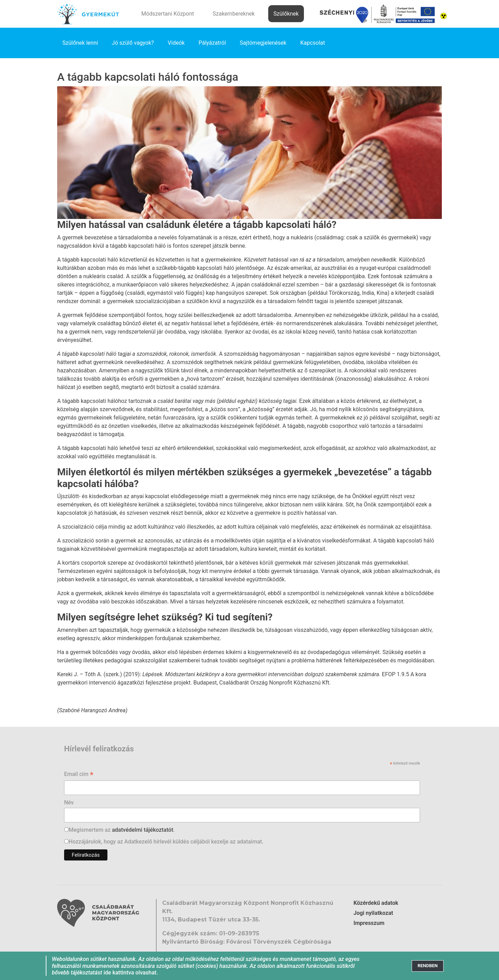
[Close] (428, 966)
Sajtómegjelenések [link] (263, 43)
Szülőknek (286, 14)
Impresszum (369, 923)
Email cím (79, 775)
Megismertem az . (122, 830)
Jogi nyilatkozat (373, 913)
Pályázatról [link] (212, 43)
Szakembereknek (234, 14)
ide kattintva (119, 973)
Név (69, 802)
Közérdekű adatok (376, 903)
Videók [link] (176, 43)
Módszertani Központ (168, 14)
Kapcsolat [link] (312, 43)
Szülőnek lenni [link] (80, 43)
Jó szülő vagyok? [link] (133, 43)
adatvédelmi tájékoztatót (143, 830)
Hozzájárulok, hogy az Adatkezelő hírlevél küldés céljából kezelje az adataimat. (166, 842)
